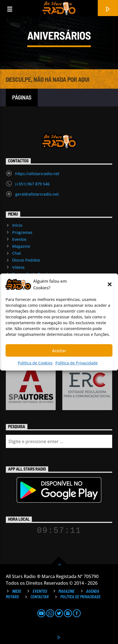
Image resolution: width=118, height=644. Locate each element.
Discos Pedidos (26, 260)
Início (17, 225)
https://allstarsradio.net (37, 174)
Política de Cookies (35, 363)
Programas (22, 232)
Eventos (19, 239)
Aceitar (59, 351)
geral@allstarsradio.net (37, 194)
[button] (110, 284)
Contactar (40, 597)
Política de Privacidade (77, 363)
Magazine (21, 246)
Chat (16, 253)
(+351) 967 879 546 (32, 184)
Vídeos (18, 267)
